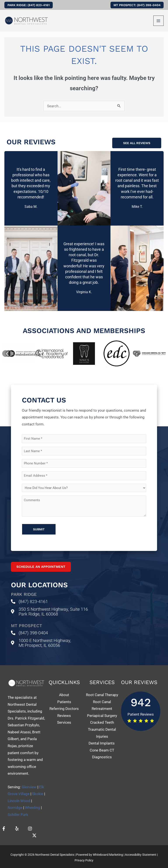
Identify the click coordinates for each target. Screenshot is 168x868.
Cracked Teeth (102, 718)
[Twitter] (34, 831)
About (64, 691)
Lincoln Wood (19, 797)
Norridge (15, 804)
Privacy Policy (84, 856)
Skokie (38, 790)
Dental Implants (102, 739)
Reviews (64, 712)
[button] (29, 5)
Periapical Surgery (102, 712)
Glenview (29, 783)
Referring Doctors (64, 705)
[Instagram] (30, 825)
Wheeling (32, 804)
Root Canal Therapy (102, 691)
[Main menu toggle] (159, 21)
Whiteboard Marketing (108, 851)
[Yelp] (17, 825)
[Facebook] (4, 825)
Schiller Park (18, 811)
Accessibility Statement (141, 851)
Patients (64, 698)
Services (64, 718)
